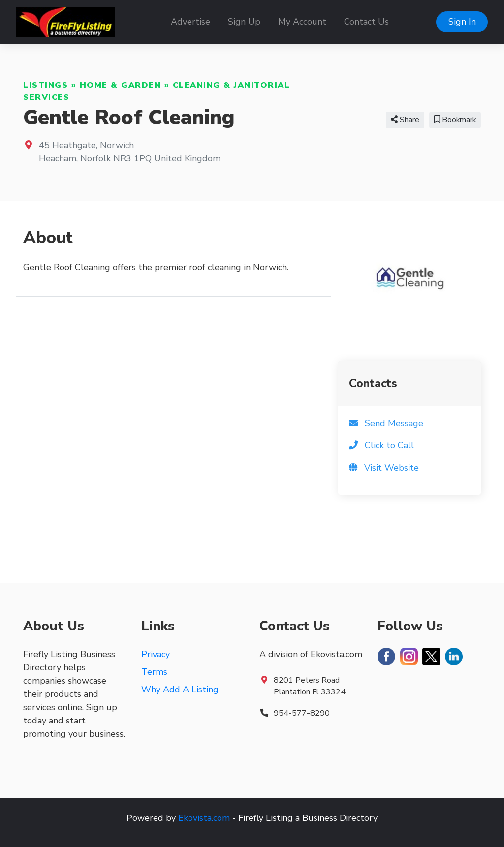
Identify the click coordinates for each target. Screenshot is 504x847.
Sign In (462, 22)
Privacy (156, 654)
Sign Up (244, 22)
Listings (46, 85)
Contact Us (366, 22)
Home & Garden (121, 85)
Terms (154, 672)
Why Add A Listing (180, 690)
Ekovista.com (204, 818)
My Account (302, 22)
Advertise (190, 22)
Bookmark (455, 120)
